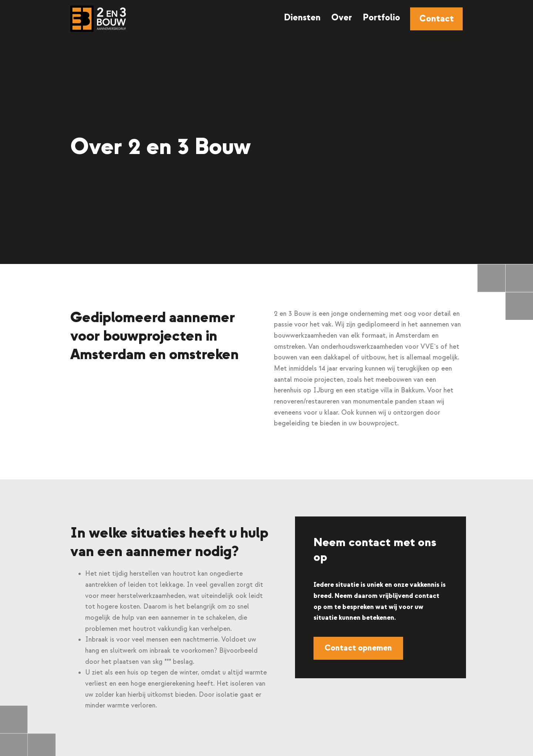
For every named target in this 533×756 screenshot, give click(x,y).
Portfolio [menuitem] (381, 18)
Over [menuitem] (342, 18)
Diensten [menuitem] (302, 18)
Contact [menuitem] (437, 19)
